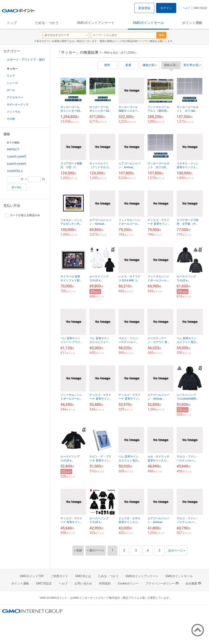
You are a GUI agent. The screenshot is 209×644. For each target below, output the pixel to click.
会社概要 (193, 583)
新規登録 (144, 8)
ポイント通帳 (192, 23)
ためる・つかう (47, 23)
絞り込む (17, 187)
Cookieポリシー (128, 583)
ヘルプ (186, 8)
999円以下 (13, 149)
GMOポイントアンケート (96, 23)
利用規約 (105, 583)
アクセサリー (15, 97)
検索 (161, 35)
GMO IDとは (83, 576)
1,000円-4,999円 (16, 157)
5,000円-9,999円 (16, 164)
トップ (12, 23)
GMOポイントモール (148, 23)
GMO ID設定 (201, 8)
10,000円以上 (15, 171)
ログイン (166, 8)
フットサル (14, 112)
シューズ (12, 83)
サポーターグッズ (18, 105)
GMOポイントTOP (32, 576)
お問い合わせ (83, 583)
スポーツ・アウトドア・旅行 (26, 60)
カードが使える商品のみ (23, 215)
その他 (11, 119)
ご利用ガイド (59, 576)
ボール (11, 90)
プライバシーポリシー (162, 583)
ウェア (11, 76)
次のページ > (177, 551)
